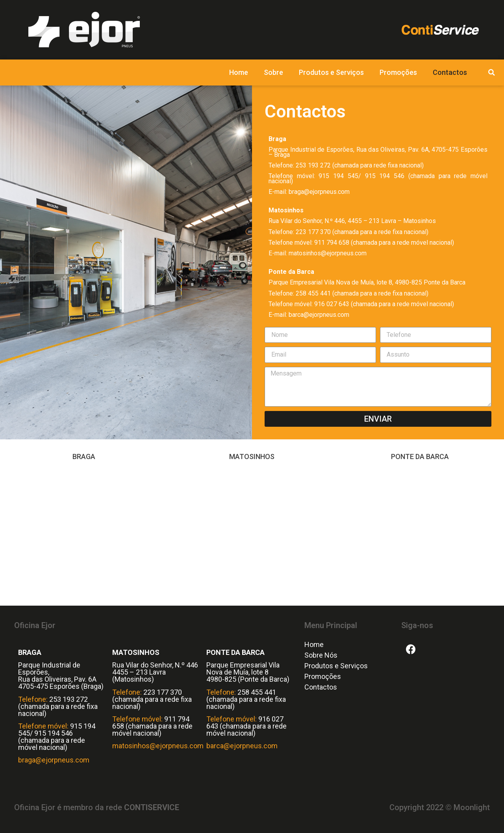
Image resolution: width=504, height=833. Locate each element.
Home (239, 72)
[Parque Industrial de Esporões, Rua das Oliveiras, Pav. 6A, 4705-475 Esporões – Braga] (84, 535)
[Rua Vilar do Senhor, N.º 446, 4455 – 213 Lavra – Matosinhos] (252, 535)
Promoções (398, 72)
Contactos (450, 72)
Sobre (273, 72)
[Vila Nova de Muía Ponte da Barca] (420, 535)
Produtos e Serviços (331, 72)
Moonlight (472, 807)
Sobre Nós (321, 655)
